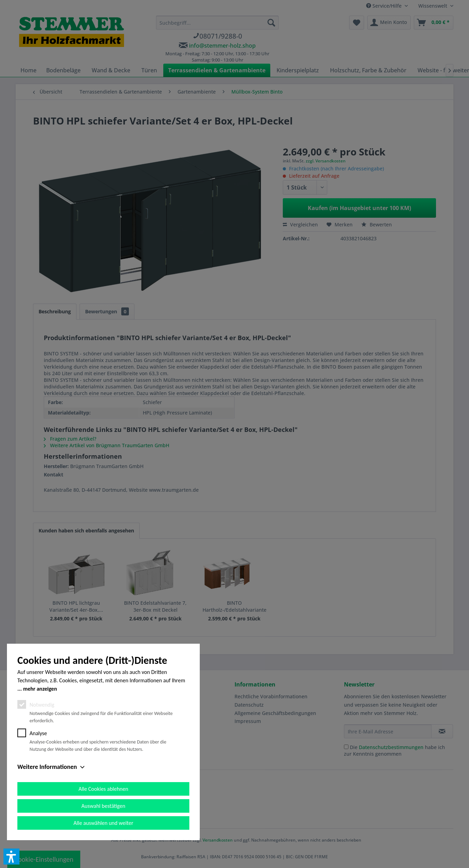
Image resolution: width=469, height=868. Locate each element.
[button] (11, 857)
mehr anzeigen (40, 689)
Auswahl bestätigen (103, 806)
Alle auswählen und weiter (104, 823)
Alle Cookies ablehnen (103, 789)
